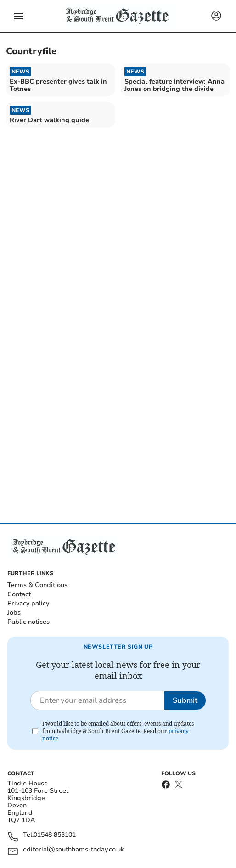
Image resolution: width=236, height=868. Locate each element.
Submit (185, 700)
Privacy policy (28, 603)
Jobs (14, 613)
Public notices (28, 622)
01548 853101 (55, 835)
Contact (19, 594)
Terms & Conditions (37, 585)
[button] (18, 16)
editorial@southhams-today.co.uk (73, 850)
